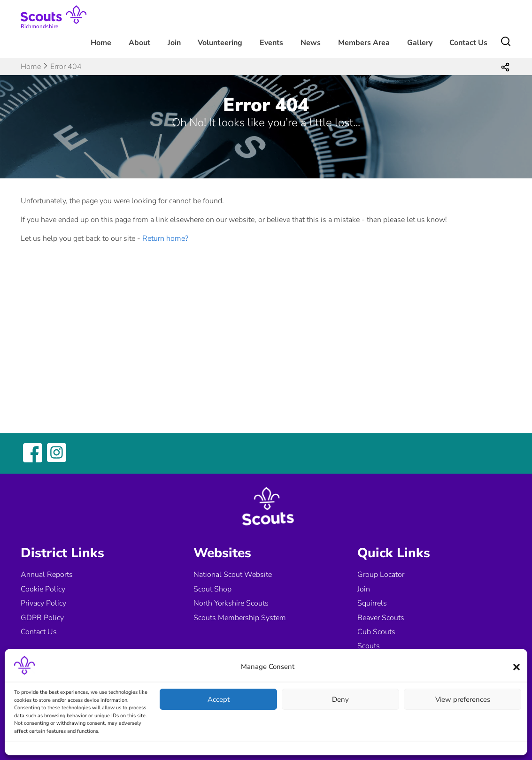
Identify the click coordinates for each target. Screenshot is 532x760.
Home (101, 43)
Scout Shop (212, 589)
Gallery (420, 43)
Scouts (369, 646)
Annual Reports (47, 575)
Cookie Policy (43, 589)
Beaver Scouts (381, 618)
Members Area (364, 43)
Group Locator (381, 575)
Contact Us (468, 43)
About (139, 43)
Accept (219, 699)
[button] (517, 667)
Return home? (165, 238)
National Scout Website (233, 575)
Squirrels (372, 603)
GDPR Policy (42, 618)
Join (174, 43)
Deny (340, 699)
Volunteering (220, 43)
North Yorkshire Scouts (231, 603)
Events (271, 43)
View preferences (463, 699)
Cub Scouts (376, 632)
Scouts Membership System (240, 618)
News (311, 43)
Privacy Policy (43, 603)
